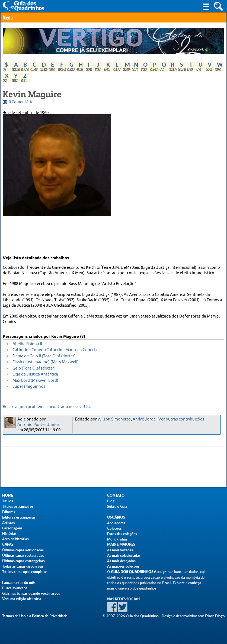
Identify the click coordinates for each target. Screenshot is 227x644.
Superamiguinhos (29, 386)
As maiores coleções (123, 566)
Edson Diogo (215, 616)
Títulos (8, 501)
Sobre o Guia (117, 506)
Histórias (9, 533)
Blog (111, 501)
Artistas (9, 523)
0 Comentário (21, 102)
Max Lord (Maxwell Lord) (35, 381)
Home (8, 495)
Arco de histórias (15, 539)
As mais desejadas (121, 561)
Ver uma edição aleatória (22, 599)
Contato (116, 495)
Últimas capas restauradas (23, 555)
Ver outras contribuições (181, 419)
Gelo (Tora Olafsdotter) (34, 368)
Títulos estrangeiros (18, 506)
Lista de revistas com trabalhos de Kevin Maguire (48, 124)
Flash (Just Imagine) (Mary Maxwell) (46, 362)
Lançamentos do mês (19, 582)
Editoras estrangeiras (19, 517)
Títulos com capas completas (25, 572)
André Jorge (144, 419)
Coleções (114, 528)
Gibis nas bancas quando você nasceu (31, 593)
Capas (8, 544)
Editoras (9, 512)
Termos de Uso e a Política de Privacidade (35, 616)
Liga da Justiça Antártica (35, 374)
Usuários (116, 517)
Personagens (12, 528)
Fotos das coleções (122, 534)
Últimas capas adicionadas (23, 550)
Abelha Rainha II (27, 344)
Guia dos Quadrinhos (132, 572)
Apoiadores (116, 523)
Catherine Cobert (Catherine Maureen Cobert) (55, 350)
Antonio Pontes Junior (38, 425)
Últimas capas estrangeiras (23, 561)
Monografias (117, 539)
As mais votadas (120, 550)
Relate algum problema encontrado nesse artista (48, 407)
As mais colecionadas (124, 555)
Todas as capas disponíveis (23, 566)
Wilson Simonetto (114, 419)
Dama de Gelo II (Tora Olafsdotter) (44, 356)
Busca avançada (15, 588)
